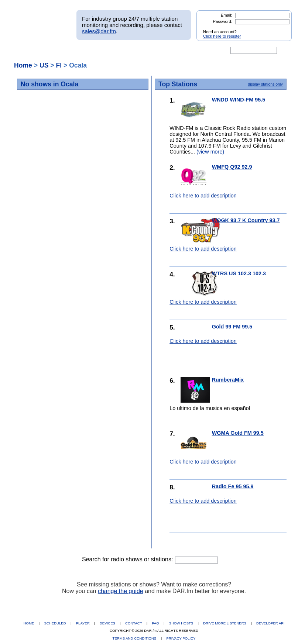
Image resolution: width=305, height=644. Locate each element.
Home (23, 65)
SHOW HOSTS (182, 623)
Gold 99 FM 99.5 (232, 327)
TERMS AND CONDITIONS (135, 638)
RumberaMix (228, 380)
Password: (223, 21)
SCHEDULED (55, 623)
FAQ (156, 623)
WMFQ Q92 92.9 (232, 167)
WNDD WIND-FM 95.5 (239, 100)
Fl (59, 65)
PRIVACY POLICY (181, 638)
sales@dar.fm (99, 31)
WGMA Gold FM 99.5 (238, 433)
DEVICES (108, 623)
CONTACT (134, 623)
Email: (227, 15)
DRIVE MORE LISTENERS (225, 623)
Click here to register (222, 36)
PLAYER (83, 623)
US (44, 65)
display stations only (265, 84)
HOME (29, 623)
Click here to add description (203, 196)
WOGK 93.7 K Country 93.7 (246, 220)
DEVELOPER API (270, 623)
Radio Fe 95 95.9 (233, 486)
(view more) (210, 152)
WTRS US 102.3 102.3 (239, 273)
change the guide (121, 591)
